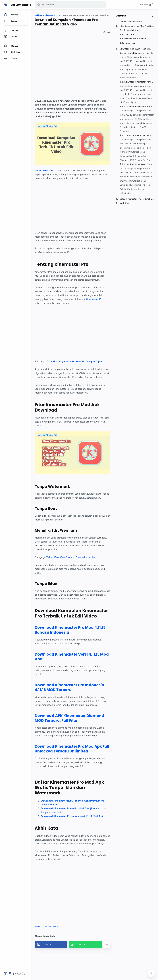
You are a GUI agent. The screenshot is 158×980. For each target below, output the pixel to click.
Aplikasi (39, 927)
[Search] (70, 5)
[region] (72, 69)
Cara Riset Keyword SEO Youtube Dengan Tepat (74, 362)
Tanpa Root (130, 34)
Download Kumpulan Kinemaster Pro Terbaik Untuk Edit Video (137, 49)
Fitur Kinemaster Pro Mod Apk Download (137, 26)
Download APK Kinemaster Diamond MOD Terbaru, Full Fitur (139, 136)
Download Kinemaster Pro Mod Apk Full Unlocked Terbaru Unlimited (139, 164)
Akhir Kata (124, 203)
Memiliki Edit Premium (135, 39)
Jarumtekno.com (23, 5)
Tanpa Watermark (132, 30)
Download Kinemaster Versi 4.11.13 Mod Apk (139, 82)
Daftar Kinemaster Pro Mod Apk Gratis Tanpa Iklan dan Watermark (137, 199)
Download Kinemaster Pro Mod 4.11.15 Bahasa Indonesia (139, 53)
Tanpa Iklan (130, 43)
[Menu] (5, 5)
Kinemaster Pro (53, 927)
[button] (38, 5)
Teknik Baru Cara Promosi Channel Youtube (71, 557)
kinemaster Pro (95, 299)
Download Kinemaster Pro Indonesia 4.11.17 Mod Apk (72, 816)
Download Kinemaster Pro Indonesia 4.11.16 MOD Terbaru (139, 107)
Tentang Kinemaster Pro (131, 22)
